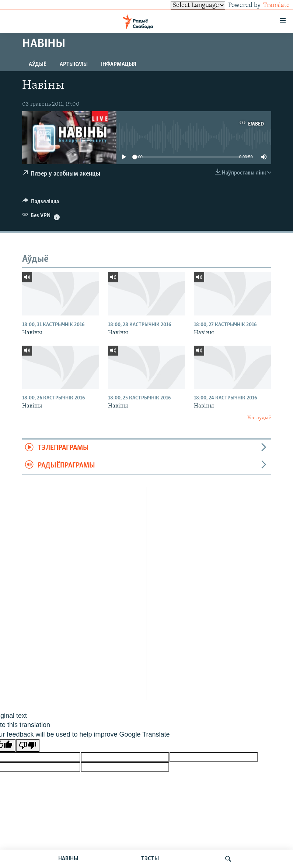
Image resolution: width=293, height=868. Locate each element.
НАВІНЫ (68, 859)
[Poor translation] (28, 746)
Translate (270, 5)
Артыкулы (74, 64)
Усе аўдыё (259, 418)
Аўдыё (38, 64)
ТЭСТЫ (150, 859)
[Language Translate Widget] (185, 5)
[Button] (41, 203)
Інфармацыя (119, 64)
